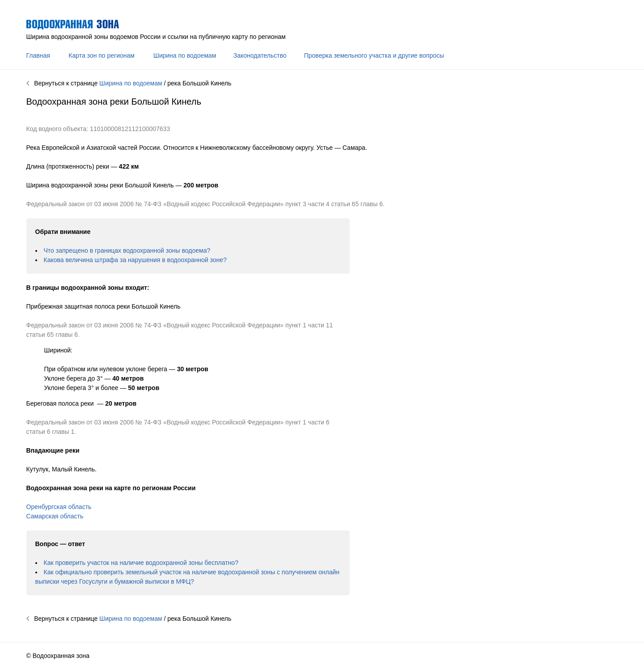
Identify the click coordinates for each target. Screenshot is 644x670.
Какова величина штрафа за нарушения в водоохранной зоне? (135, 260)
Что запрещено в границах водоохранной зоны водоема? (127, 250)
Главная (38, 55)
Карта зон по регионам (102, 55)
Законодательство (260, 55)
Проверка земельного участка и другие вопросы (374, 55)
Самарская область (55, 516)
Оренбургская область (59, 507)
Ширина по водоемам (185, 55)
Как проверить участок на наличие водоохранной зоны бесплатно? (141, 563)
